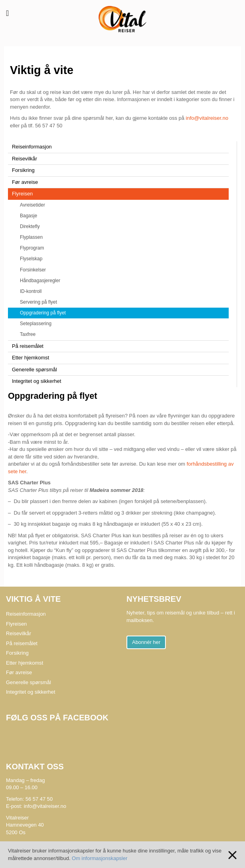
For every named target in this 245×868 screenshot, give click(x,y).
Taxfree (28, 334)
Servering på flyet (38, 302)
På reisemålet (28, 346)
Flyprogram (32, 248)
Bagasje (28, 216)
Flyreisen (22, 194)
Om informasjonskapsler (100, 858)
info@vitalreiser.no (45, 806)
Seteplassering (36, 324)
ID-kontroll (31, 291)
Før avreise (25, 182)
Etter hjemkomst (31, 358)
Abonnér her (146, 642)
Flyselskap (31, 259)
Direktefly (30, 226)
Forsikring (23, 170)
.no (225, 118)
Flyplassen (31, 237)
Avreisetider (32, 205)
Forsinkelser (33, 270)
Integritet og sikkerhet (37, 381)
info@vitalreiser (203, 118)
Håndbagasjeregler (40, 281)
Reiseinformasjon (32, 147)
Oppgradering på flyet (43, 313)
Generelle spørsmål (34, 370)
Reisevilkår (24, 159)
